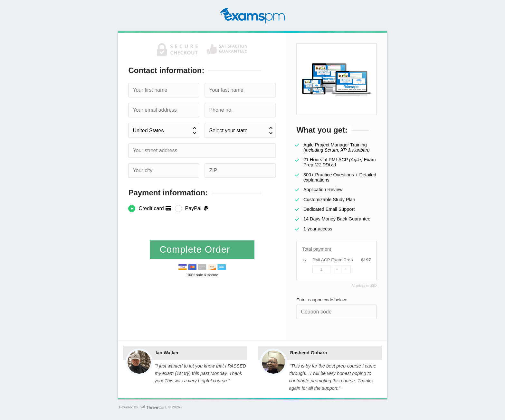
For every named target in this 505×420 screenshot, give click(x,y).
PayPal (197, 208)
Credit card (155, 208)
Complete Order (196, 249)
